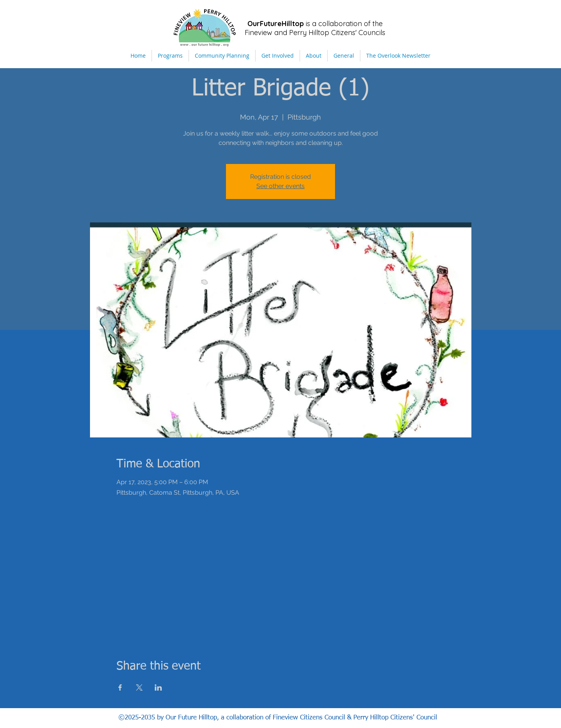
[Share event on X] (139, 687)
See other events (280, 186)
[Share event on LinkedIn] (158, 687)
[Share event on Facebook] (120, 687)
